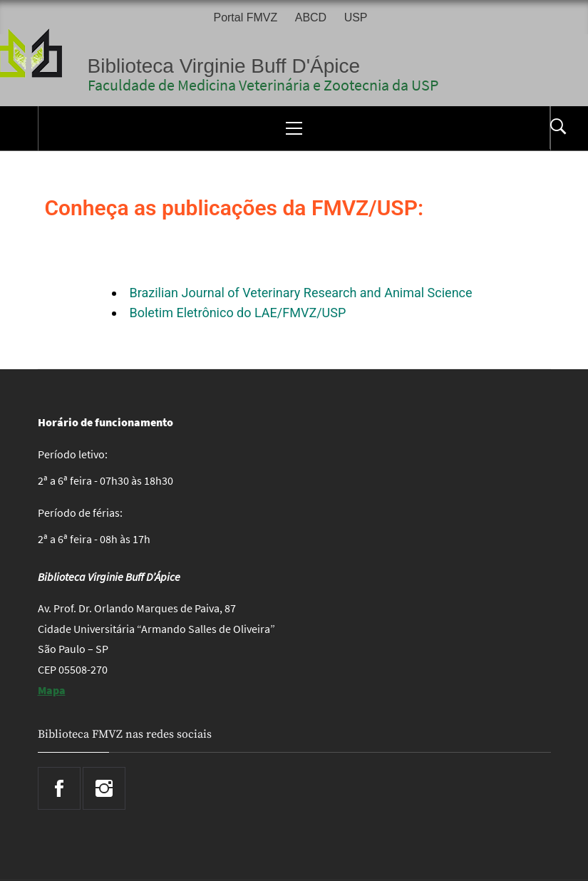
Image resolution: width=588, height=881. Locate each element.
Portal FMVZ (245, 17)
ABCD (311, 17)
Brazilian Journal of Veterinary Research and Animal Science (301, 293)
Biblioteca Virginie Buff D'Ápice (224, 66)
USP (356, 17)
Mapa (52, 690)
